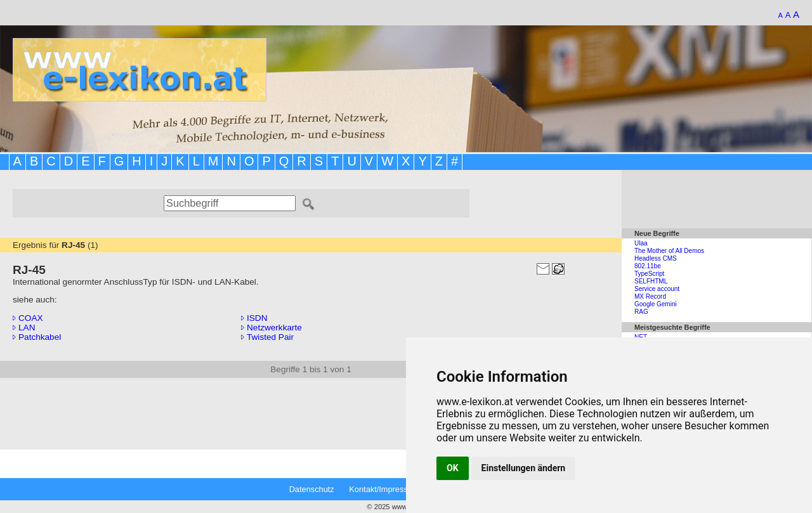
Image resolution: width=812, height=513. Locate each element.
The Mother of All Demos (669, 251)
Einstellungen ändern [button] (524, 468)
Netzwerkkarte (272, 328)
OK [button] (453, 468)
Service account (657, 289)
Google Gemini (656, 304)
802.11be (648, 266)
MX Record (650, 296)
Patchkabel (37, 337)
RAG (641, 312)
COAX (28, 318)
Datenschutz (312, 489)
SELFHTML (651, 281)
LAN (24, 328)
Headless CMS (656, 258)
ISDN (254, 318)
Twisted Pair (267, 337)
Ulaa (641, 243)
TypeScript (649, 274)
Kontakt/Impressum (384, 489)
